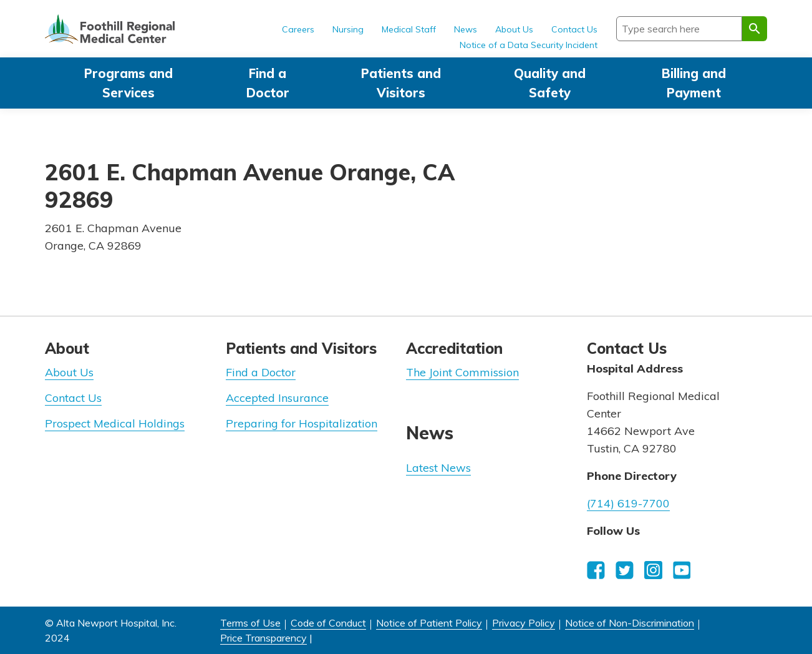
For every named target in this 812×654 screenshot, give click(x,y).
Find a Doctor (268, 83)
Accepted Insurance (277, 398)
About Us (514, 29)
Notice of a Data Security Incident (529, 45)
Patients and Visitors (401, 83)
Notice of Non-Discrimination (630, 623)
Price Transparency (263, 638)
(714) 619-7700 (628, 503)
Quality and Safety (550, 83)
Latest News (438, 468)
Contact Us (574, 29)
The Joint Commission (462, 372)
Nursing (348, 29)
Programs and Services (128, 83)
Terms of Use (250, 623)
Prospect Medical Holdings (115, 423)
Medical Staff (409, 29)
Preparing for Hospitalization (302, 423)
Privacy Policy (524, 623)
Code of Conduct (328, 623)
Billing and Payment (694, 83)
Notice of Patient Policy (429, 623)
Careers (298, 29)
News (466, 29)
